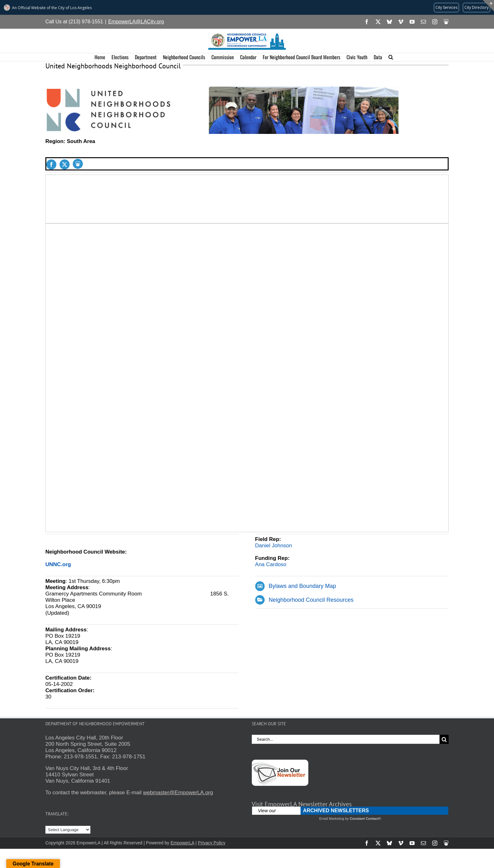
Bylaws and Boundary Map (302, 586)
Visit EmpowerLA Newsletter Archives (302, 804)
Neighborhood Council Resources (311, 600)
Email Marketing (332, 819)
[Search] (444, 739)
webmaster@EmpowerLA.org (178, 793)
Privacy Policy (212, 843)
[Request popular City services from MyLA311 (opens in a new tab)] (446, 8)
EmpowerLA (182, 843)
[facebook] (51, 164)
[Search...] (346, 739)
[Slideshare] (78, 164)
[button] (391, 57)
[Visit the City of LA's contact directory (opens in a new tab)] (477, 8)
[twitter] (65, 164)
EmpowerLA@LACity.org (136, 22)
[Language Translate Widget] (68, 830)
